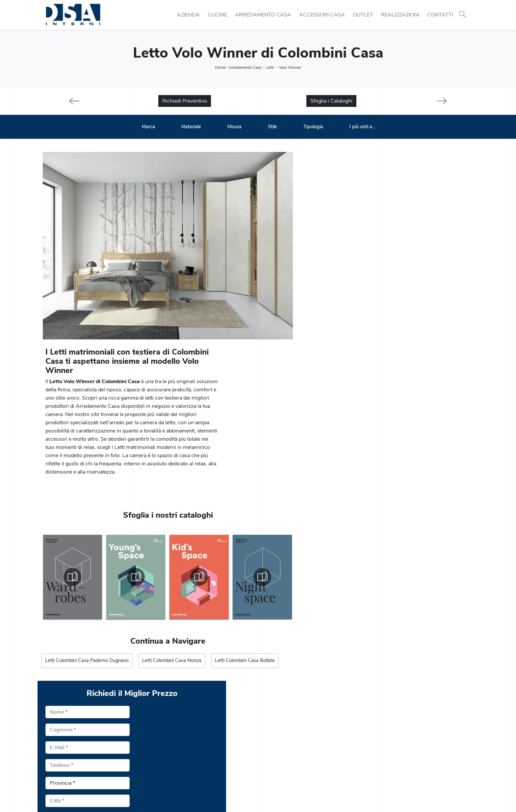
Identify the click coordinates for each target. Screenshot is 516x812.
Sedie (158, 752)
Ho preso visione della (353, 477)
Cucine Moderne (171, 729)
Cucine (217, 15)
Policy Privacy (265, 795)
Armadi (271, 760)
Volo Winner (290, 67)
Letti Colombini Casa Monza (172, 511)
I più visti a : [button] (362, 127)
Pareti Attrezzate (281, 737)
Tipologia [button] (313, 127)
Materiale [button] (191, 127)
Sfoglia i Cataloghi (331, 101)
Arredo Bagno (389, 752)
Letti (270, 67)
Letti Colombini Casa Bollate (245, 511)
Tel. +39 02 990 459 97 (70, 745)
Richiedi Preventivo (185, 101)
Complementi (388, 745)
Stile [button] (272, 127)
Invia (312, 531)
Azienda (188, 15)
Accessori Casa (322, 15)
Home (220, 67)
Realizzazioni (400, 15)
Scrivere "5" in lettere (330, 493)
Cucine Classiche (172, 737)
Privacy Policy (380, 477)
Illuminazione (388, 737)
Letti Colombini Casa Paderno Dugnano (87, 511)
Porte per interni (391, 729)
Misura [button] (234, 127)
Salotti (269, 745)
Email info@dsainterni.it (69, 752)
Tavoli (159, 745)
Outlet (363, 15)
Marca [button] (148, 127)
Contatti (440, 15)
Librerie (271, 729)
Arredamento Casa (263, 15)
